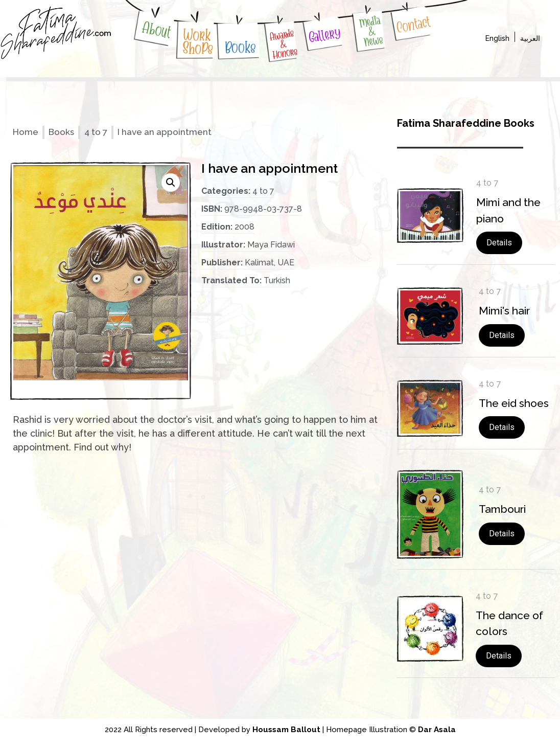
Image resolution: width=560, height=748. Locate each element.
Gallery (324, 35)
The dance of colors (509, 624)
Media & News (371, 31)
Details (499, 243)
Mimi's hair (504, 311)
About (156, 30)
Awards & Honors (284, 44)
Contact (413, 25)
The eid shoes (514, 403)
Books (241, 47)
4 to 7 (96, 132)
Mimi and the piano (508, 210)
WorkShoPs (198, 41)
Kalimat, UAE (270, 263)
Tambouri (502, 509)
